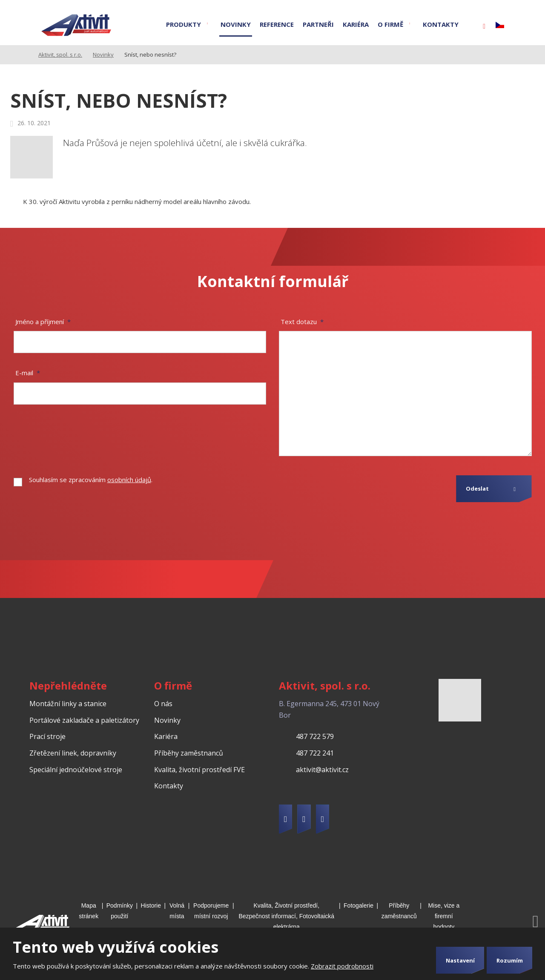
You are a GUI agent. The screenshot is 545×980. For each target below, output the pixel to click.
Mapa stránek (89, 911)
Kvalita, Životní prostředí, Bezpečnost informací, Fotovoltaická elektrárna (286, 916)
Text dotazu (302, 322)
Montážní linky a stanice (68, 704)
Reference (277, 24)
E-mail (28, 373)
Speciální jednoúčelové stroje (76, 770)
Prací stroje (47, 736)
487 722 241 (315, 753)
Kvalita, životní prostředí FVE (199, 770)
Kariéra (356, 24)
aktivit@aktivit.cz (322, 770)
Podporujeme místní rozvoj (211, 911)
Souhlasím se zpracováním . (91, 480)
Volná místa (177, 911)
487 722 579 (315, 736)
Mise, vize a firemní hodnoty (444, 916)
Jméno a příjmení (43, 322)
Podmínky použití (120, 911)
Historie (151, 905)
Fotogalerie (359, 905)
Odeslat (477, 489)
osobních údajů (129, 480)
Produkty (184, 24)
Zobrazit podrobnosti (342, 966)
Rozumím (510, 960)
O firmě (390, 24)
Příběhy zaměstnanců (189, 753)
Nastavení (460, 960)
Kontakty (441, 24)
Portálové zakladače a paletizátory (84, 720)
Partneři (318, 24)
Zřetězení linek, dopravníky (73, 753)
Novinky (236, 24)
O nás (163, 704)
